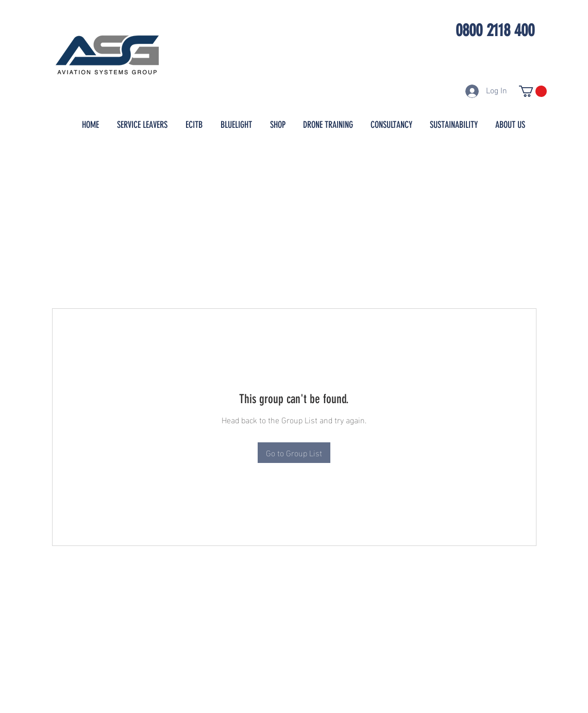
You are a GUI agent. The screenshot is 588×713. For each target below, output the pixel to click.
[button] (533, 91)
